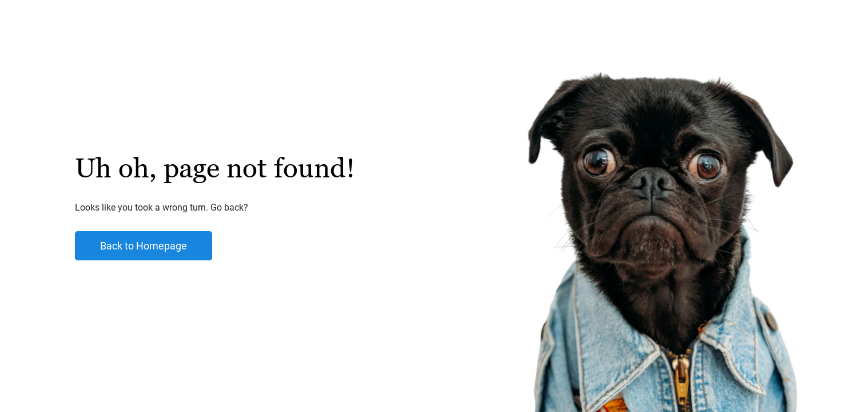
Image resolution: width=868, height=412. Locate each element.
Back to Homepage (144, 246)
